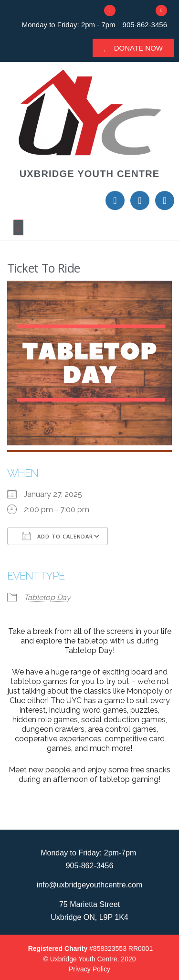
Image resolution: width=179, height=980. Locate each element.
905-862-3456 (145, 25)
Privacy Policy (89, 969)
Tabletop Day (47, 597)
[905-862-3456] (161, 11)
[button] (90, 228)
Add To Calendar (58, 536)
